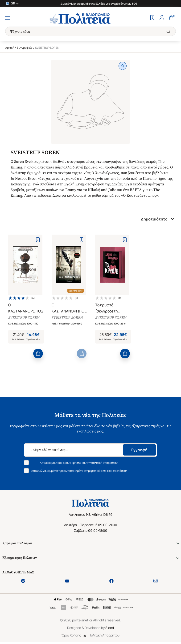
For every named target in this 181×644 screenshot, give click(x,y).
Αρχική (10, 48)
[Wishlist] (152, 18)
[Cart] (171, 18)
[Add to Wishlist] (38, 240)
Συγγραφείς (25, 48)
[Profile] (162, 18)
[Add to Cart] (38, 354)
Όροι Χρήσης (71, 635)
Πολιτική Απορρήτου (104, 635)
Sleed (110, 628)
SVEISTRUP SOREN (24, 318)
